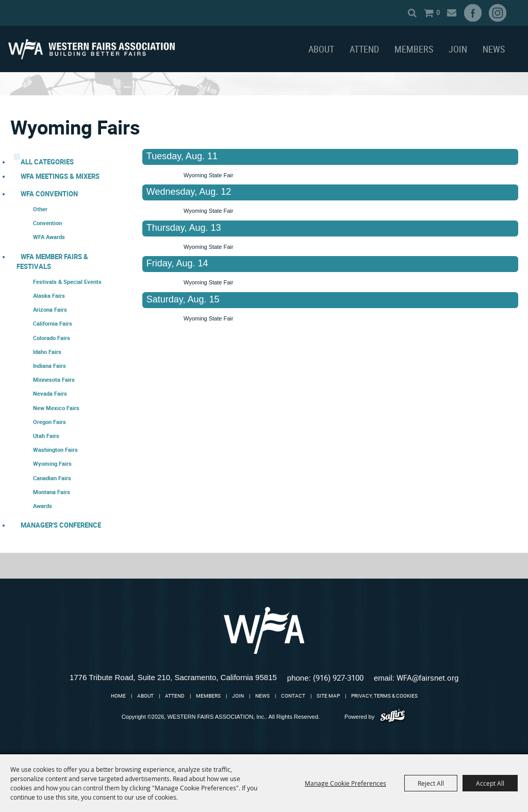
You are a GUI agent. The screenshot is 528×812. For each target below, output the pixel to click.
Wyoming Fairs (52, 463)
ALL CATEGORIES (47, 162)
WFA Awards (49, 237)
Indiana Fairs (49, 366)
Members (414, 49)
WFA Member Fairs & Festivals (52, 261)
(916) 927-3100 (338, 678)
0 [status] (438, 12)
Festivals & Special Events (67, 282)
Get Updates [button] (451, 13)
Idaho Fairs (47, 352)
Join (458, 49)
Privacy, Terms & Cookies (384, 696)
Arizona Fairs (50, 309)
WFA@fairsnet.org (427, 678)
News (494, 49)
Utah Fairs (46, 436)
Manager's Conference (61, 525)
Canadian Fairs (52, 478)
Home (118, 696)
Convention (47, 223)
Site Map (328, 696)
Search (412, 13)
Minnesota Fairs (54, 379)
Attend (364, 49)
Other (40, 209)
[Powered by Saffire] (393, 716)
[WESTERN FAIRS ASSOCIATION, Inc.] (92, 49)
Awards (43, 506)
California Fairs (53, 323)
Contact (293, 696)
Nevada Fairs (50, 393)
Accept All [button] (490, 783)
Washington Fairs (55, 450)
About (321, 49)
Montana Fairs (52, 492)
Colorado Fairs (52, 338)
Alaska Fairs (49, 295)
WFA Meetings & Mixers (60, 176)
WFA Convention (49, 194)
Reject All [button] (431, 783)
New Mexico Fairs (56, 408)
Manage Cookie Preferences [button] (345, 783)
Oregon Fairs (49, 422)
